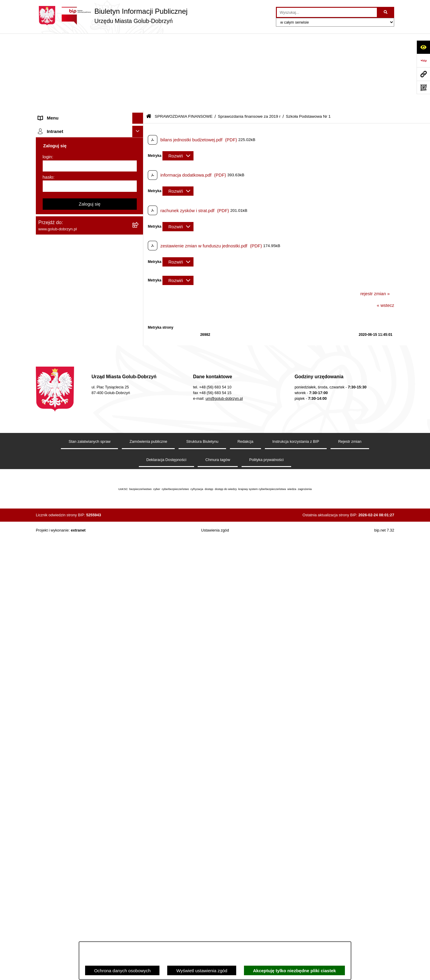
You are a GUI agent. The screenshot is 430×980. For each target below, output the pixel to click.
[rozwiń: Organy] (139, 63)
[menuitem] (90, 202)
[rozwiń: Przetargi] (139, 142)
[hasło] (90, 914)
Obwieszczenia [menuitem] (53, 534)
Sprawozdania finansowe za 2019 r (249, 40)
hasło (48, 905)
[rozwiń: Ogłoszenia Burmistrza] (139, 108)
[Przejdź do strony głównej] (112, 16)
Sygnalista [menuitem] (49, 675)
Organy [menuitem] (46, 63)
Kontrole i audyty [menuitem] (55, 523)
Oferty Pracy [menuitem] (51, 568)
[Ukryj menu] (138, 41)
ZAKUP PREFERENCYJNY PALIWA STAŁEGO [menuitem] (75, 755)
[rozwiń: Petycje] (139, 120)
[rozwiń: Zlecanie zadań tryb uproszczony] (139, 75)
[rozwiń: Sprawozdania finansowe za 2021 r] (139, 217)
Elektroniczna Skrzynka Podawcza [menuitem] (72, 664)
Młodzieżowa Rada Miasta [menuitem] (64, 97)
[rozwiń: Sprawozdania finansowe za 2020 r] (139, 232)
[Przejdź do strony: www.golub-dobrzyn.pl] (423, 74)
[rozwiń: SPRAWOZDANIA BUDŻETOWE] (139, 176)
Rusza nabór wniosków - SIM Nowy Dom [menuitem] (79, 545)
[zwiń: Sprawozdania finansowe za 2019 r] (139, 247)
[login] (90, 894)
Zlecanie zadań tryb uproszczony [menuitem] (71, 75)
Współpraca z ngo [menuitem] (56, 164)
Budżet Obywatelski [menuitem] (58, 601)
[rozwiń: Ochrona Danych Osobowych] (139, 131)
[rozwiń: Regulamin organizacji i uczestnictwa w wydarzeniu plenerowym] (139, 494)
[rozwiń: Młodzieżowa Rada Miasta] (139, 97)
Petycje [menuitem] (46, 119)
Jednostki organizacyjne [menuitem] (62, 86)
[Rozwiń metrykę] (178, 79)
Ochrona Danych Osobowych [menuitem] (67, 130)
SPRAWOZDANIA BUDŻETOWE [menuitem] (71, 175)
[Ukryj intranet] (138, 859)
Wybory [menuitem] (46, 482)
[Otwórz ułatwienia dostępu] (423, 47)
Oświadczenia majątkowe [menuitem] (63, 624)
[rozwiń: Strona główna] (139, 52)
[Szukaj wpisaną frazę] (386, 13)
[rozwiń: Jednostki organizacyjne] (139, 86)
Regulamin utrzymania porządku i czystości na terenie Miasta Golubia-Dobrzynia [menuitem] (84, 638)
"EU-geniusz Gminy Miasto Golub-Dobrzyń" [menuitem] (81, 827)
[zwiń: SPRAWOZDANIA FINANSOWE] (139, 187)
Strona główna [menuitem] (53, 52)
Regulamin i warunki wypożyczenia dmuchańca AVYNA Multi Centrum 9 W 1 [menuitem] (85, 690)
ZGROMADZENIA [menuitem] (56, 794)
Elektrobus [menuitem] (49, 704)
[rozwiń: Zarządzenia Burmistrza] (139, 153)
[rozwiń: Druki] (139, 512)
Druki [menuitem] (43, 512)
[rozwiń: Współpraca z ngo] (139, 164)
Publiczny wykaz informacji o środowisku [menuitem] (79, 471)
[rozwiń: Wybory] (139, 483)
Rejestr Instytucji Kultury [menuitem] (62, 612)
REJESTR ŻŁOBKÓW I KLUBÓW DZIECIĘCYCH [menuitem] (72, 842)
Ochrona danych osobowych (122, 971)
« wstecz (386, 228)
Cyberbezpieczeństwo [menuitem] (60, 740)
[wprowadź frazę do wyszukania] (327, 13)
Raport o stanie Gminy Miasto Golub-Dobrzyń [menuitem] (83, 653)
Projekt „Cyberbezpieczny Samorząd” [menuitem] (75, 816)
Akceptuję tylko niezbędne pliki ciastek (294, 971)
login (47, 884)
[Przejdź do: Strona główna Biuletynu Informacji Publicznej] (149, 40)
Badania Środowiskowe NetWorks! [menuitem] (73, 805)
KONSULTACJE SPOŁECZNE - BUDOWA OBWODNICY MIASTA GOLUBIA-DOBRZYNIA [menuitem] (80, 722)
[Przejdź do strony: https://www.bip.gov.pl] (423, 61)
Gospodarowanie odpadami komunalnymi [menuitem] (79, 556)
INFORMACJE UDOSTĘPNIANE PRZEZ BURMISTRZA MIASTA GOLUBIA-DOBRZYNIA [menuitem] (79, 776)
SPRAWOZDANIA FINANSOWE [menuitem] (70, 187)
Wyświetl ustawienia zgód (202, 971)
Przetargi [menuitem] (47, 142)
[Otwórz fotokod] (423, 87)
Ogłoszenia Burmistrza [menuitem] (61, 108)
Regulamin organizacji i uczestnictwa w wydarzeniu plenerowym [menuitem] (77, 497)
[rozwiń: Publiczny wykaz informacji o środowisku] (139, 472)
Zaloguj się (90, 931)
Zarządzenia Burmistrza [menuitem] (62, 153)
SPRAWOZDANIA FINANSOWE (184, 40)
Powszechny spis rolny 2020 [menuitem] (66, 579)
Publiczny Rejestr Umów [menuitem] (63, 590)
